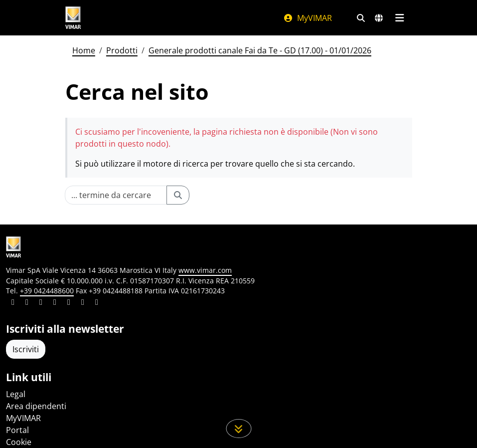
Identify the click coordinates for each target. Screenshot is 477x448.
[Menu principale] (400, 18)
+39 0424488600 (47, 291)
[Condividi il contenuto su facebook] (27, 303)
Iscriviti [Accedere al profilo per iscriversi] (26, 349)
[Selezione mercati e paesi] (379, 18)
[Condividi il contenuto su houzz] (83, 303)
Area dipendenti (36, 406)
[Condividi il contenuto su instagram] (55, 303)
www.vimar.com (205, 270)
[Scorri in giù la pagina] (238, 429)
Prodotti (122, 50)
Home (84, 50)
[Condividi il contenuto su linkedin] (13, 303)
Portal (17, 430)
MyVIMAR (308, 18)
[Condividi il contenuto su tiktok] (97, 303)
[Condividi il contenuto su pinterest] (41, 303)
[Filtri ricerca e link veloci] (361, 18)
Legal (16, 394)
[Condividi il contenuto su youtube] (69, 303)
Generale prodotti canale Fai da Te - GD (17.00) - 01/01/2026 (260, 50)
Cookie (19, 442)
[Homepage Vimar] (73, 18)
